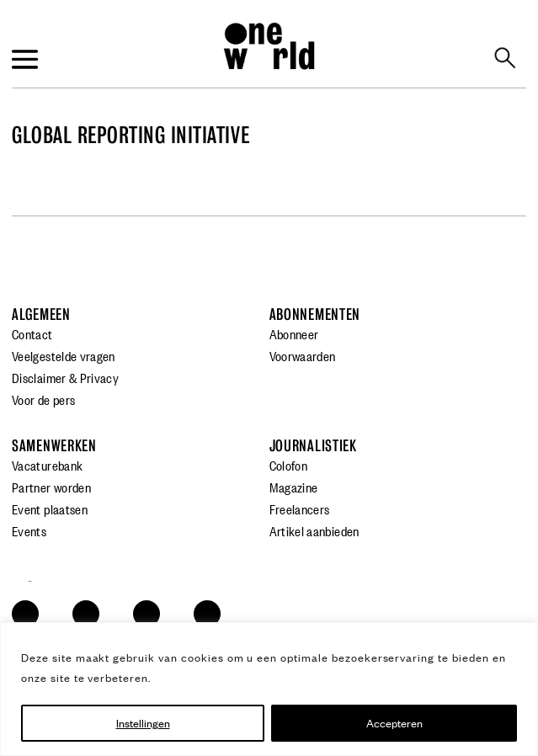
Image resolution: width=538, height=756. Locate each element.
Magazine (294, 487)
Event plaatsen (50, 508)
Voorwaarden (303, 355)
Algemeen (41, 314)
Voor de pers (43, 399)
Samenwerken (54, 446)
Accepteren (394, 723)
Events (29, 530)
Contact (32, 333)
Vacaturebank (47, 465)
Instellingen (143, 723)
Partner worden (51, 487)
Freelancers (300, 508)
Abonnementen (315, 314)
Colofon (289, 465)
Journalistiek (313, 446)
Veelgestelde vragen (64, 355)
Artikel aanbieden (314, 530)
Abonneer (294, 333)
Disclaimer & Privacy (65, 377)
